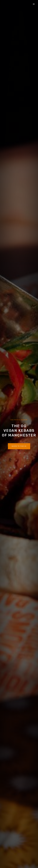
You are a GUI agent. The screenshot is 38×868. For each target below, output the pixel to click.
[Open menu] (34, 4)
